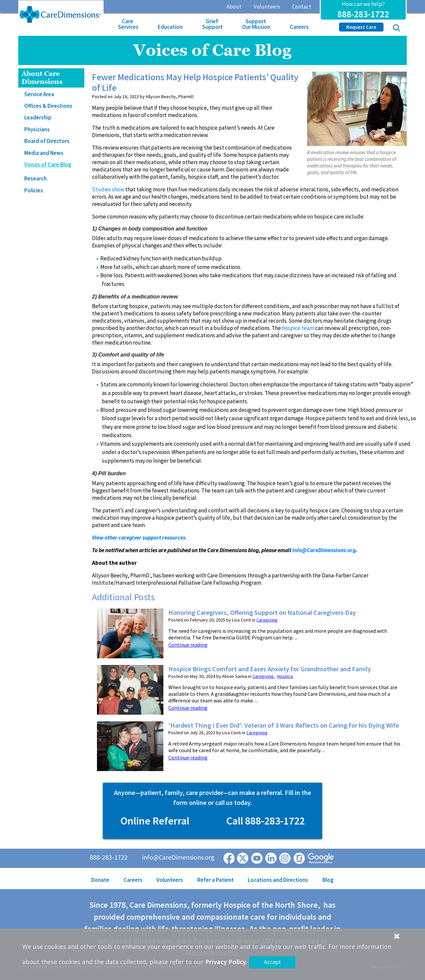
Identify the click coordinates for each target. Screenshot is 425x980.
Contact (302, 7)
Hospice (285, 676)
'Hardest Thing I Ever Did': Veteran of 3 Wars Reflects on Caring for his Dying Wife (284, 725)
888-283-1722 (363, 14)
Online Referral (155, 821)
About (234, 7)
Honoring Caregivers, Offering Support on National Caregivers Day (262, 613)
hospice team (298, 328)
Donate (100, 880)
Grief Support (212, 24)
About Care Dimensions (42, 78)
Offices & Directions (48, 106)
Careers (299, 27)
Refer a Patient (215, 880)
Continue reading (188, 645)
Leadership (38, 117)
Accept (272, 962)
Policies (34, 190)
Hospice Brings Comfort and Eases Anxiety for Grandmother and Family (270, 669)
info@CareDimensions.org (178, 857)
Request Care (361, 27)
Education (170, 27)
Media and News (44, 153)
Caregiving (267, 620)
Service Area (39, 94)
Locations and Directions (278, 880)
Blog (328, 880)
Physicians (37, 129)
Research (36, 178)
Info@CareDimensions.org (324, 550)
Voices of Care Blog (48, 164)
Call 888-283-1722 (265, 821)
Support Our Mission (256, 24)
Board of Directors (47, 141)
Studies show (108, 189)
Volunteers (267, 7)
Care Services (128, 24)
